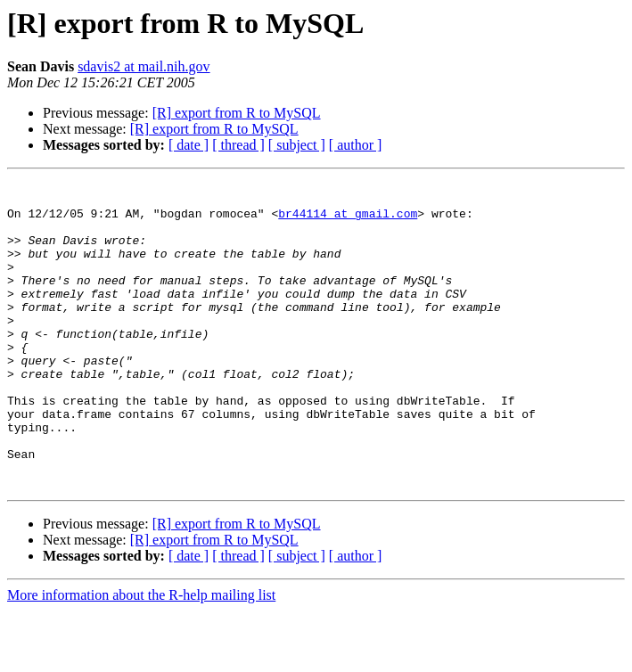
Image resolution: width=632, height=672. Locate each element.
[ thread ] (238, 145)
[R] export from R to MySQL (237, 113)
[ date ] (189, 145)
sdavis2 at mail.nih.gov (144, 66)
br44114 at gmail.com (348, 221)
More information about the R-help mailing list (141, 656)
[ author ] (356, 145)
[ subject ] (297, 145)
